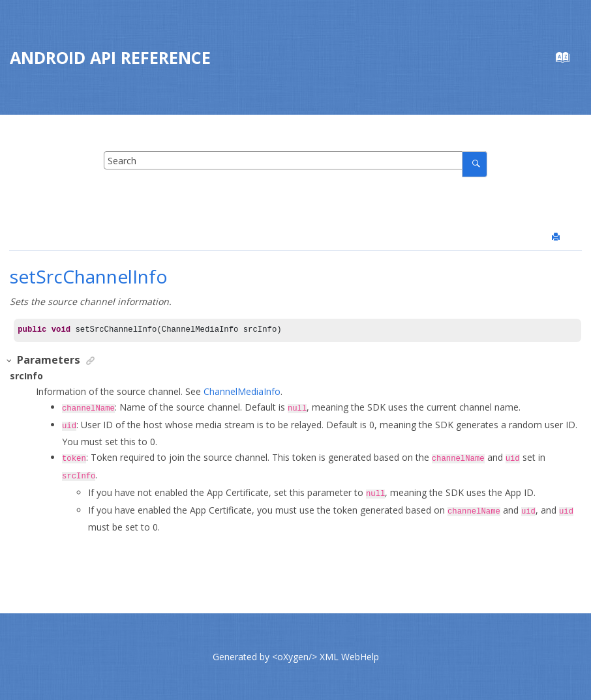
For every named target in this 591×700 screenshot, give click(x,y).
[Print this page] (557, 237)
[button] (10, 361)
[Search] (475, 164)
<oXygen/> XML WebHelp (326, 657)
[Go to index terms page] (569, 60)
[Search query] (296, 160)
